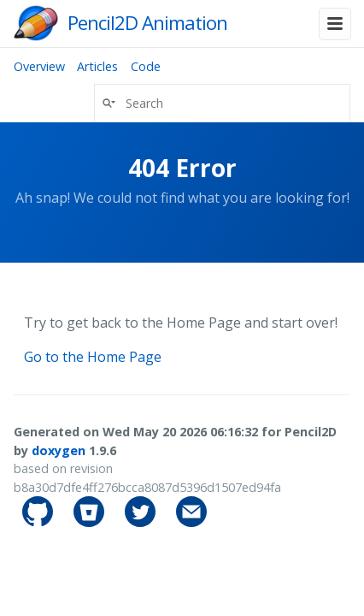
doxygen (59, 450)
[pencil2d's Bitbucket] (91, 522)
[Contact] (191, 522)
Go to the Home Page (93, 357)
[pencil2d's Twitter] (142, 522)
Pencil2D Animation (147, 23)
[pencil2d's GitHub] (39, 522)
